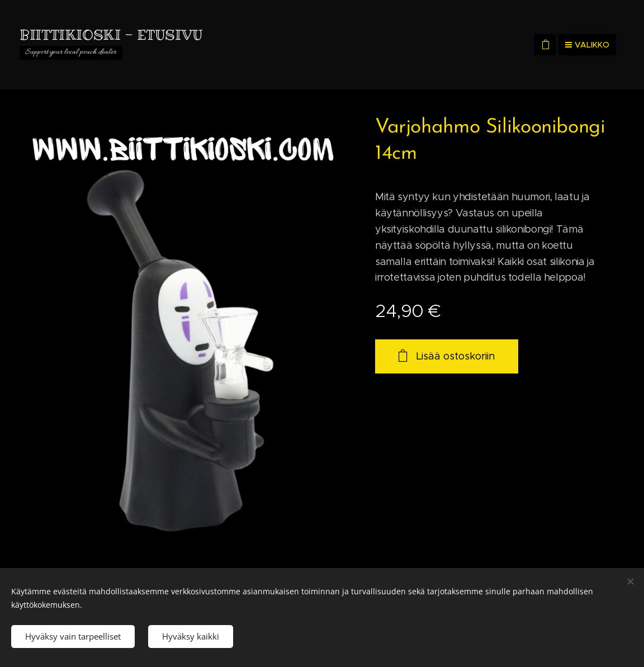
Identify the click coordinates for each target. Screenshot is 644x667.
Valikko (587, 45)
